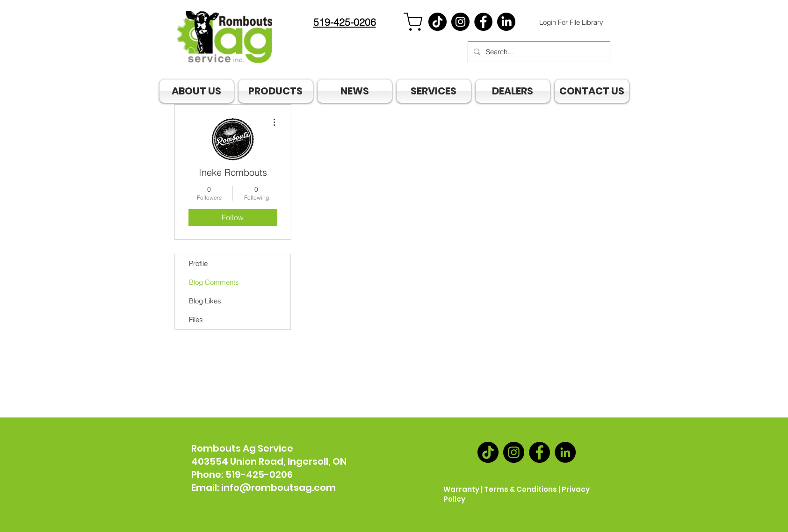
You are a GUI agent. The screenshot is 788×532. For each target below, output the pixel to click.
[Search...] (538, 52)
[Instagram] (460, 22)
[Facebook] (483, 22)
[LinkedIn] (565, 452)
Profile (198, 263)
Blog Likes (205, 301)
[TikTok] (437, 22)
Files (196, 320)
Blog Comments (214, 282)
